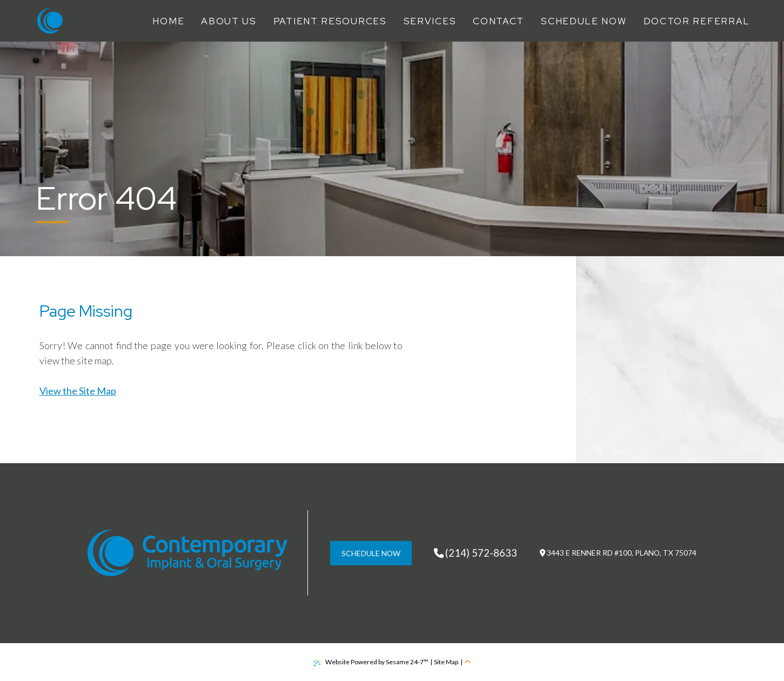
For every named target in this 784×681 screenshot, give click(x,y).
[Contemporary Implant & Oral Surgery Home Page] (50, 21)
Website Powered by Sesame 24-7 (371, 662)
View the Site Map (78, 391)
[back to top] (467, 662)
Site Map (446, 662)
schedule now (371, 553)
